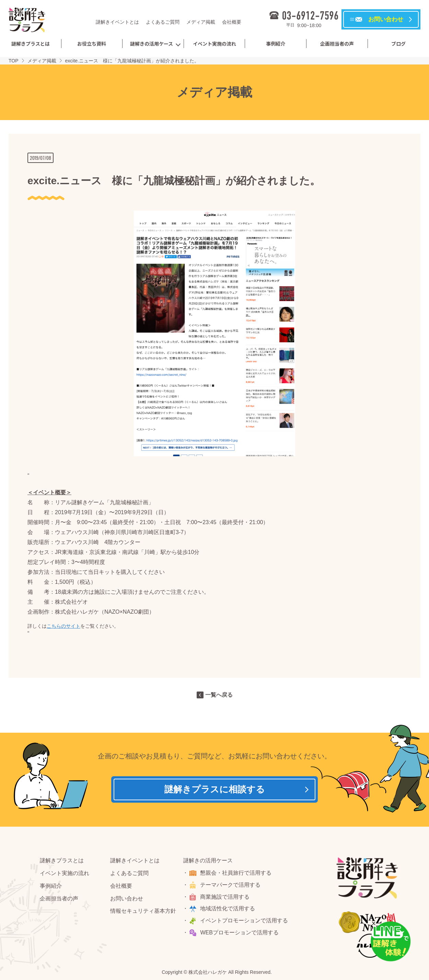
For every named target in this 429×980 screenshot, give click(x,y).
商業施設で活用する (225, 898)
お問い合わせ (127, 899)
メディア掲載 (201, 22)
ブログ (398, 44)
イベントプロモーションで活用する (245, 922)
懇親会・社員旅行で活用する (236, 874)
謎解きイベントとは (117, 22)
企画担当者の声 (337, 44)
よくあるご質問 (163, 22)
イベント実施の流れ (214, 44)
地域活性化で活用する (228, 910)
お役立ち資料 (92, 44)
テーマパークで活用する (231, 886)
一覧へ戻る (219, 695)
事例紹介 (276, 44)
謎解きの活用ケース (152, 44)
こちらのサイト (63, 626)
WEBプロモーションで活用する (240, 934)
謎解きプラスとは (31, 44)
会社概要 (232, 22)
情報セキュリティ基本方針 (143, 912)
